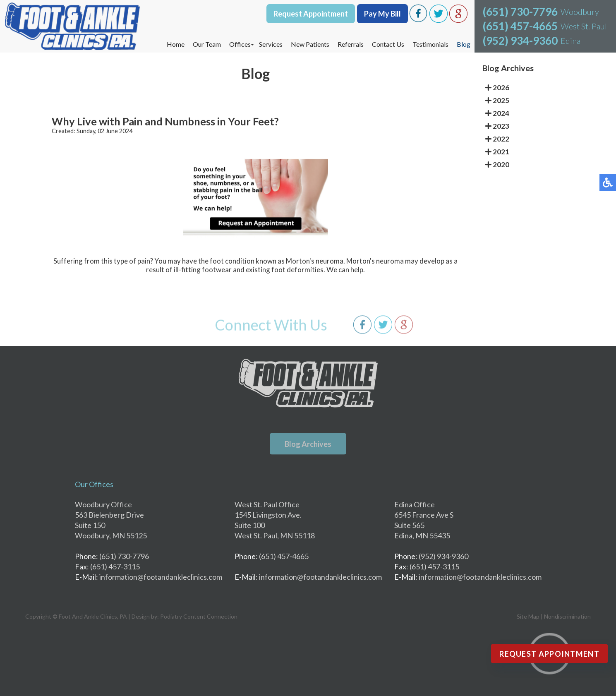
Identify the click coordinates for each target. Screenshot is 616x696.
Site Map (528, 616)
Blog (464, 44)
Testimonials (430, 44)
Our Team (207, 44)
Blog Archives (308, 444)
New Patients (310, 44)
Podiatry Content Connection (199, 616)
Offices (240, 44)
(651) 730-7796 (520, 12)
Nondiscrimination (567, 616)
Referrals (351, 44)
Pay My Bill (382, 14)
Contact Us (388, 44)
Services (271, 44)
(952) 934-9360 (520, 41)
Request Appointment (311, 14)
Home (176, 44)
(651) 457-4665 (520, 26)
